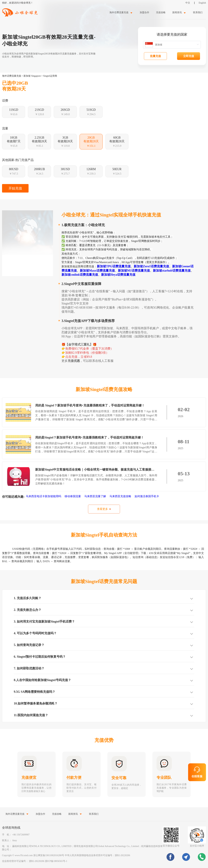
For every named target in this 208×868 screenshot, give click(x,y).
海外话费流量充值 (12, 76)
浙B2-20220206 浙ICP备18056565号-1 (48, 861)
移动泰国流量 (73, 496)
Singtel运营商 (50, 76)
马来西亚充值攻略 (121, 496)
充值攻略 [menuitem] (161, 12)
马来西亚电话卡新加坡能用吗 (44, 496)
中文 (188, 3)
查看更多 (102, 509)
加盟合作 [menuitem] (144, 12)
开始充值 (15, 188)
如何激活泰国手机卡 (147, 496)
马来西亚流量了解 (96, 496)
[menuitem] (121, 12)
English (202, 3)
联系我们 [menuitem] (198, 12)
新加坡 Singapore (32, 76)
